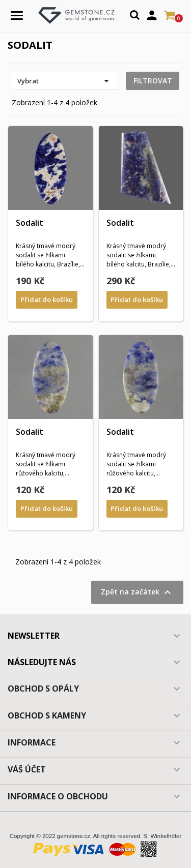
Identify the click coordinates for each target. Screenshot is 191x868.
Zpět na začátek (137, 592)
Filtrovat (153, 81)
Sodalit (30, 223)
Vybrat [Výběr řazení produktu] (65, 81)
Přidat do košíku (47, 300)
